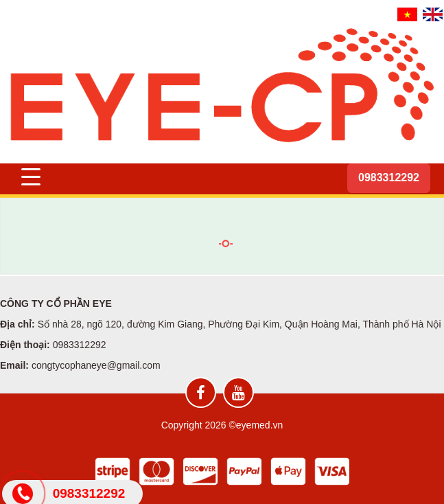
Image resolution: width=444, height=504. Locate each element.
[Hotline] (389, 178)
